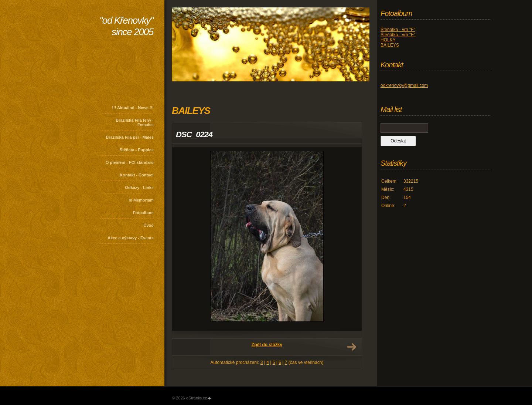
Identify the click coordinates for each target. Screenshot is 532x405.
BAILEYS (390, 45)
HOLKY (388, 40)
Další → (351, 347)
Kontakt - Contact (137, 175)
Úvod (149, 225)
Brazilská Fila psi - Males (130, 137)
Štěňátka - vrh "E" (398, 35)
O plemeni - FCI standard (130, 162)
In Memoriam (141, 200)
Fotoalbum (143, 213)
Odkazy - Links (139, 188)
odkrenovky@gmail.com (404, 85)
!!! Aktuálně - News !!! (133, 108)
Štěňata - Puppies (137, 150)
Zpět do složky (267, 345)
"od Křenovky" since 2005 (126, 26)
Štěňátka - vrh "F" (398, 30)
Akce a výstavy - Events (131, 238)
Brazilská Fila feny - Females (135, 122)
